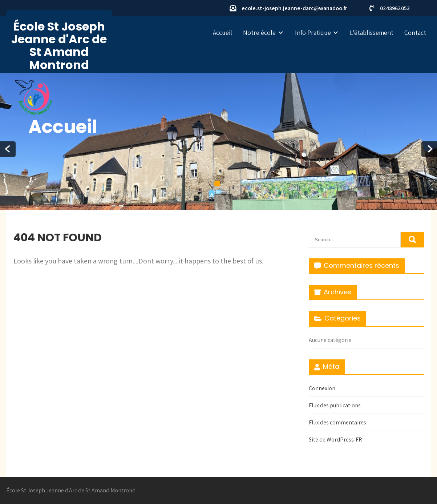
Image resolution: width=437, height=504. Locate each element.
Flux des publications (335, 405)
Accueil (222, 33)
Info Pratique (313, 33)
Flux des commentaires (337, 422)
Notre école (259, 33)
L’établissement (372, 33)
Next (429, 149)
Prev (8, 149)
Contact (415, 33)
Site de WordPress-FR (335, 440)
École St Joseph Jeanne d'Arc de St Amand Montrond (59, 46)
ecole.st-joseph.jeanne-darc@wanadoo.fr (294, 8)
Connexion (322, 388)
